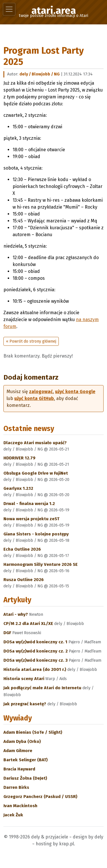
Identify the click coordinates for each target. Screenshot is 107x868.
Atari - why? (16, 614)
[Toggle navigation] (9, 9)
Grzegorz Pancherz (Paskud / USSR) (40, 797)
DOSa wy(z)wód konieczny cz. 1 (36, 642)
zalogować (41, 392)
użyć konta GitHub (34, 398)
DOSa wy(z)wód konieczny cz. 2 (36, 651)
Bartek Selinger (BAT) (26, 760)
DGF (8, 633)
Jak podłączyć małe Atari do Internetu (43, 688)
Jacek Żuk (13, 815)
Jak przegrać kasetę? (25, 704)
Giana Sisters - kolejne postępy (36, 534)
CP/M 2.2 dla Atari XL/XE (29, 624)
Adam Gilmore (18, 751)
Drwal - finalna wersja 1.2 (29, 504)
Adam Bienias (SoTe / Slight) (33, 732)
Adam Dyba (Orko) (22, 741)
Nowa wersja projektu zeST (31, 519)
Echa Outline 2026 (22, 549)
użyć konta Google (75, 392)
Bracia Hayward (19, 769)
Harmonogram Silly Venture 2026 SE (41, 564)
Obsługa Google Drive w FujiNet (36, 473)
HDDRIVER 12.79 (19, 458)
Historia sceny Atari (24, 679)
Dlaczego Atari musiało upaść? (35, 443)
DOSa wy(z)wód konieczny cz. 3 (36, 660)
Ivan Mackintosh (20, 806)
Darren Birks (16, 787)
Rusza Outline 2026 (24, 580)
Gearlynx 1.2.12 (18, 488)
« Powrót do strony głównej (31, 341)
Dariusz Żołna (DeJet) (25, 778)
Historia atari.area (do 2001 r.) (35, 669)
